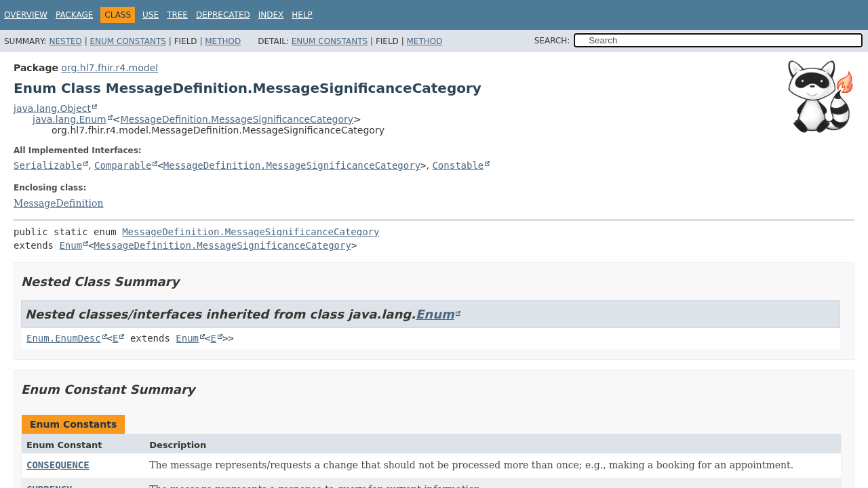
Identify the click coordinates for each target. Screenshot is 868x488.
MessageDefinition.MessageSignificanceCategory (237, 119)
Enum (71, 245)
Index (271, 15)
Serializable (48, 165)
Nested (65, 41)
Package (74, 15)
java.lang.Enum (70, 119)
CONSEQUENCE (58, 465)
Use (151, 15)
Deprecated (223, 15)
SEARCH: (552, 41)
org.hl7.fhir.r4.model (110, 68)
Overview (26, 15)
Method (223, 41)
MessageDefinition (58, 203)
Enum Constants (127, 41)
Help (302, 15)
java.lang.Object (52, 108)
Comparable (123, 165)
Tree (177, 15)
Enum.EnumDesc (64, 338)
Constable (458, 165)
